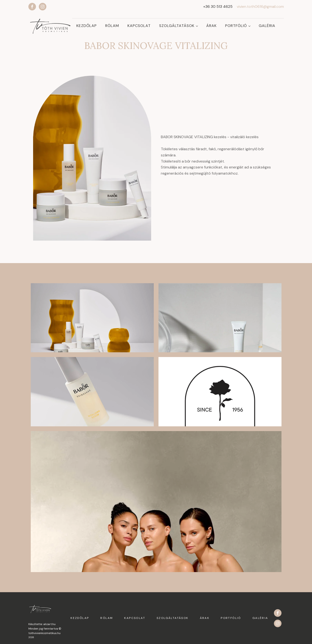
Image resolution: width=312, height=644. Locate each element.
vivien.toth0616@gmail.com (260, 7)
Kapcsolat (139, 26)
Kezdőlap (87, 26)
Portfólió (236, 26)
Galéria (267, 26)
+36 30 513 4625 (218, 7)
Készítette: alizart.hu (42, 624)
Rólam (112, 26)
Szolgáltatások (177, 26)
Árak (211, 26)
